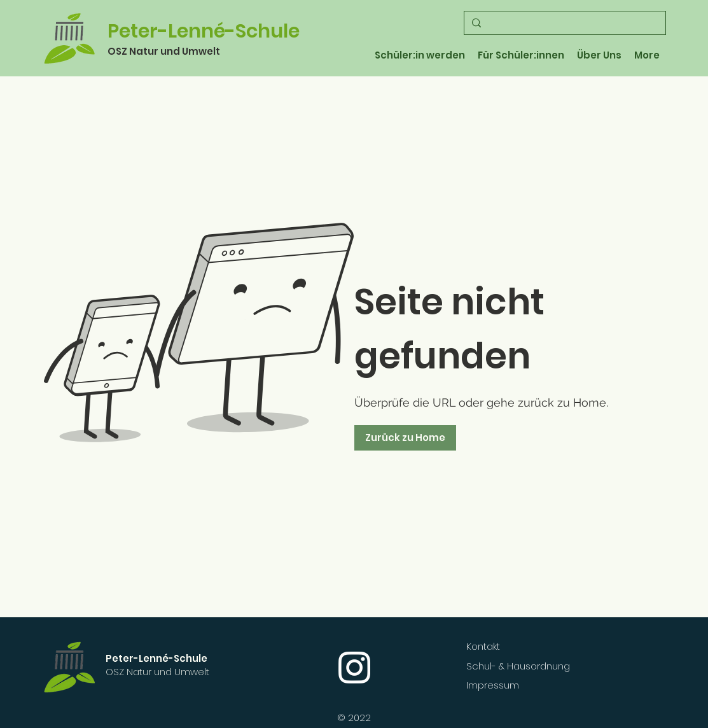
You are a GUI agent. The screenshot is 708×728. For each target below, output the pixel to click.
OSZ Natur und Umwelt (164, 51)
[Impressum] (527, 685)
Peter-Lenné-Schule (204, 31)
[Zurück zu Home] (405, 438)
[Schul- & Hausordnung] (542, 666)
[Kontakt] (527, 646)
